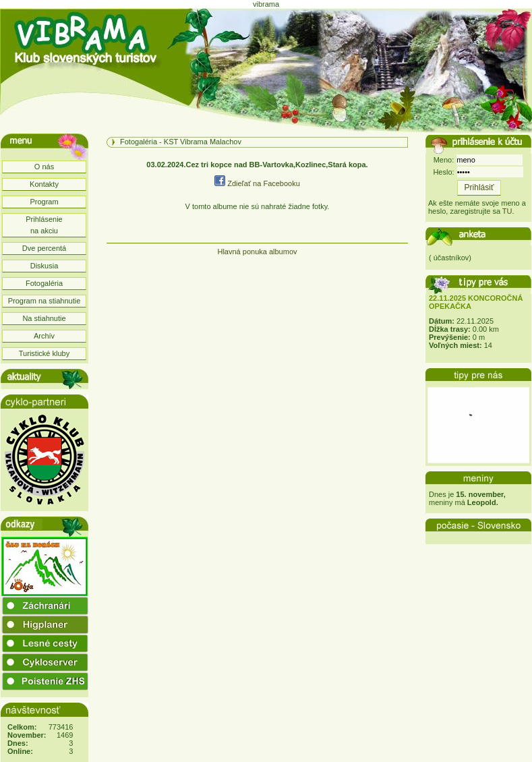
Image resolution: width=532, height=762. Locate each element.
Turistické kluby (44, 353)
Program (44, 202)
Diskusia (45, 266)
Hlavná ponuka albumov (257, 252)
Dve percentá (44, 248)
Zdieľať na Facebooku (257, 183)
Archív (44, 336)
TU (507, 211)
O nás (44, 167)
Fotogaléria (44, 283)
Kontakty (44, 184)
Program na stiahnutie (45, 301)
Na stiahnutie (44, 318)
